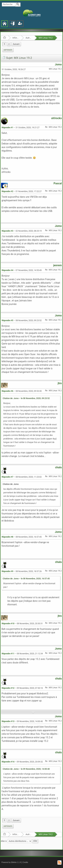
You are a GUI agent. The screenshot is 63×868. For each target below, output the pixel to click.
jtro (60, 383)
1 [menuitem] (4, 44)
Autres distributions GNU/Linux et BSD (29, 38)
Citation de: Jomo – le (26, 398)
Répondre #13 (8, 721)
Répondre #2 (7, 191)
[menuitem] (16, 44)
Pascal (58, 183)
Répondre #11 (8, 654)
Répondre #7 (7, 477)
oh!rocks (57, 118)
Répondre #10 (8, 624)
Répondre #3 (7, 231)
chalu (58, 467)
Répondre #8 (7, 537)
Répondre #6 (7, 391)
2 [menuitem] (9, 44)
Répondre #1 (7, 128)
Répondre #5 (7, 320)
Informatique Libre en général (16, 38)
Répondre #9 (7, 571)
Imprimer (8, 50)
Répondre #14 (8, 762)
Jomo (58, 64)
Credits (25, 862)
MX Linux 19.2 (46, 38)
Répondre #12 (8, 688)
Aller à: (4, 841)
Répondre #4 (7, 270)
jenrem (58, 265)
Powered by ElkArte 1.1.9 (11, 862)
